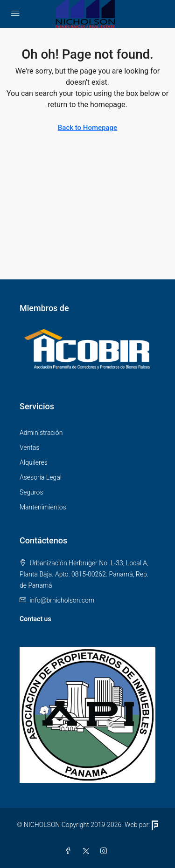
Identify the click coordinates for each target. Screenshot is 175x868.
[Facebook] (70, 851)
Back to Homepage (87, 128)
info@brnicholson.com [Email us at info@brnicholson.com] (62, 600)
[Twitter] (88, 851)
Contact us (35, 619)
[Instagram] (105, 851)
